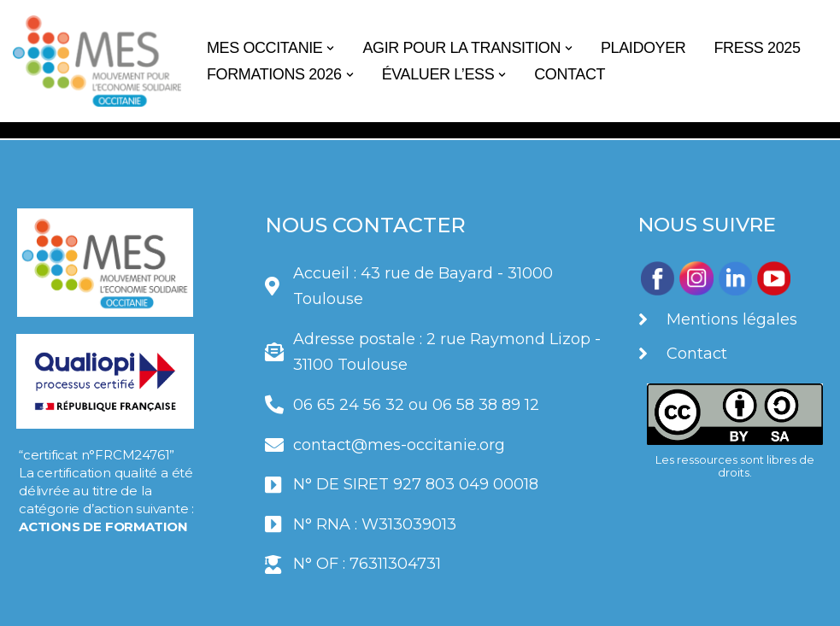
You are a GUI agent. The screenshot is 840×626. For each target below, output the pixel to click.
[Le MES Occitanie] (97, 61)
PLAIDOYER (643, 48)
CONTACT (570, 74)
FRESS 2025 (757, 48)
